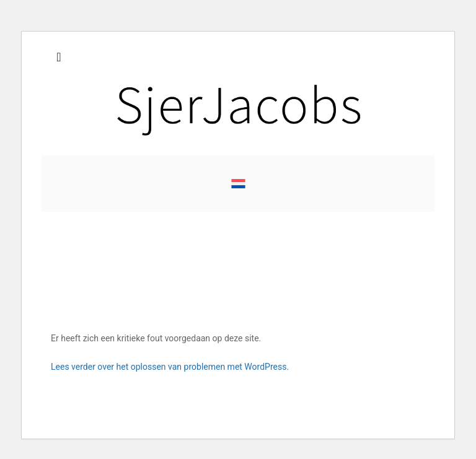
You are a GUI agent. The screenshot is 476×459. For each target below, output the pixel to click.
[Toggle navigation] (59, 60)
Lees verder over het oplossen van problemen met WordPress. (170, 367)
